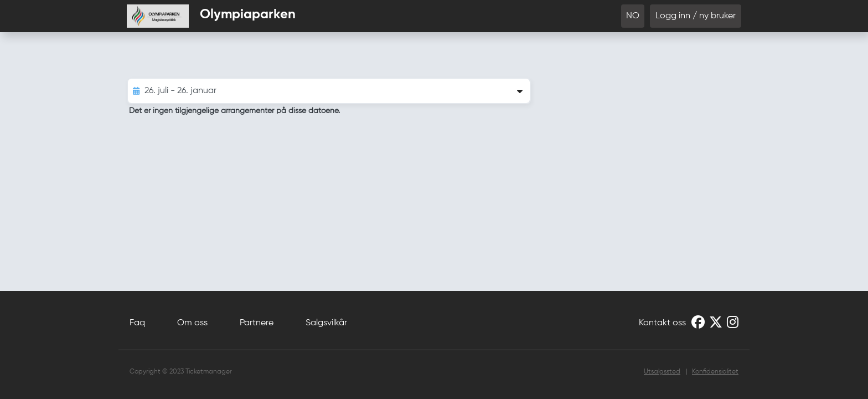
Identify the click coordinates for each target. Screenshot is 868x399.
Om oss (192, 323)
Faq (137, 323)
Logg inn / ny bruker (696, 16)
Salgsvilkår (326, 323)
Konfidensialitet (715, 372)
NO (633, 16)
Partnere (257, 323)
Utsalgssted (662, 372)
